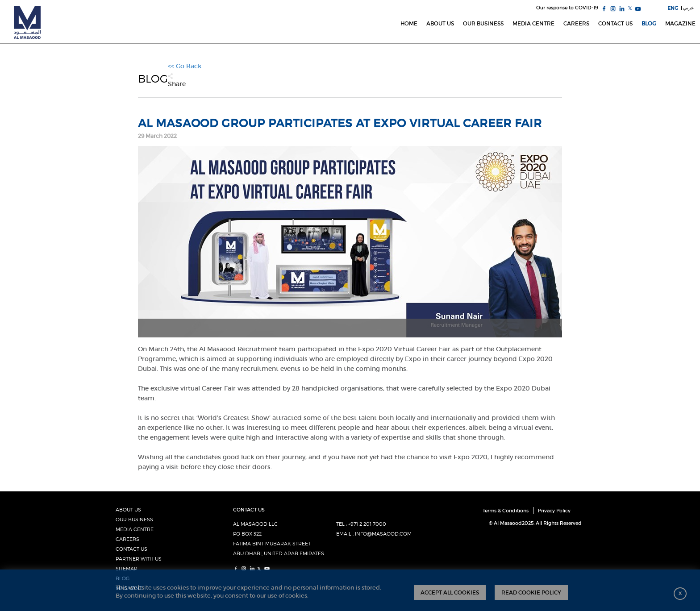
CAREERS (127, 539)
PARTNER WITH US (139, 559)
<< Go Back (185, 66)
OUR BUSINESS (134, 520)
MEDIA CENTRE (135, 529)
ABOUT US (128, 510)
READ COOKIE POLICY (531, 592)
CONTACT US (131, 549)
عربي (689, 8)
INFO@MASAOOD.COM (383, 534)
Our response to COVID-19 (567, 8)
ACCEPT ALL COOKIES (450, 592)
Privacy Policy (554, 511)
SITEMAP (126, 569)
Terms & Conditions (506, 511)
